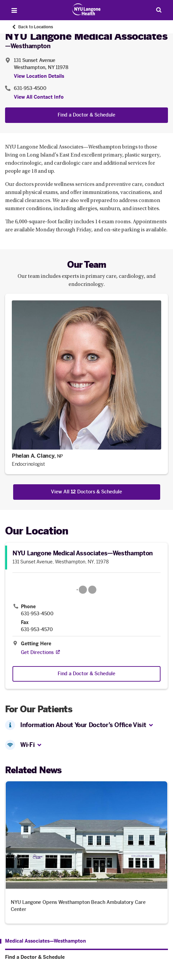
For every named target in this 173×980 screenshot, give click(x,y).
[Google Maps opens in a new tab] (86, 590)
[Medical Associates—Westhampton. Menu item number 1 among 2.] (43, 941)
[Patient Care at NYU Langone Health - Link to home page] (86, 9)
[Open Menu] (14, 10)
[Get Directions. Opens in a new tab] (37, 652)
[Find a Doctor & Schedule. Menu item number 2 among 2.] (86, 957)
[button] (151, 726)
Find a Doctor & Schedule (86, 115)
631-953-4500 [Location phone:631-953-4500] (30, 88)
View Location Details (39, 76)
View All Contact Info (39, 97)
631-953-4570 (37, 630)
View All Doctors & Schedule (86, 492)
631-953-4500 (37, 614)
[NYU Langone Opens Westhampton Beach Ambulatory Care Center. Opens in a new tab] (86, 852)
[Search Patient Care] (159, 10)
